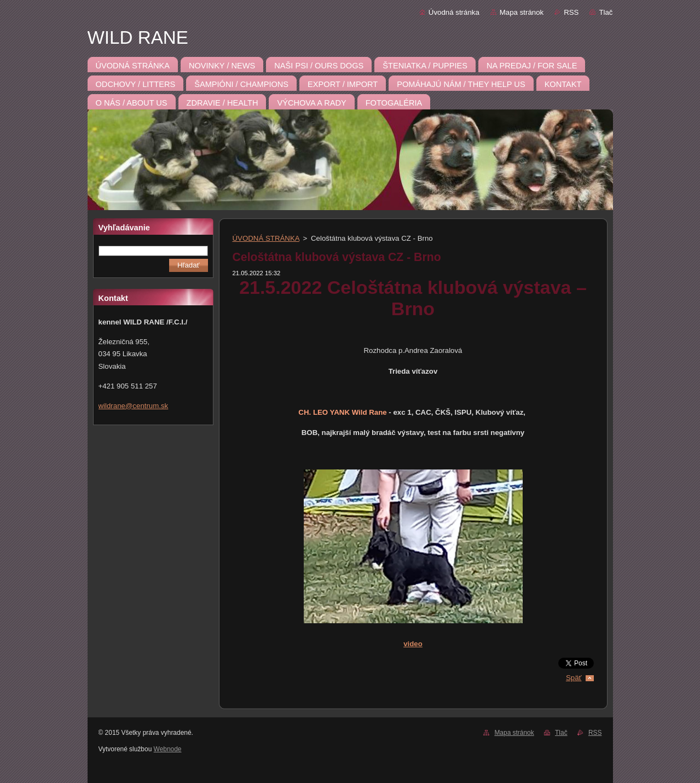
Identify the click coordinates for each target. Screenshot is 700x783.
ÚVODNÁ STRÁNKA (266, 238)
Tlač (606, 12)
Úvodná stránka (454, 12)
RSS (571, 12)
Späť (574, 678)
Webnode (168, 749)
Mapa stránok (522, 12)
